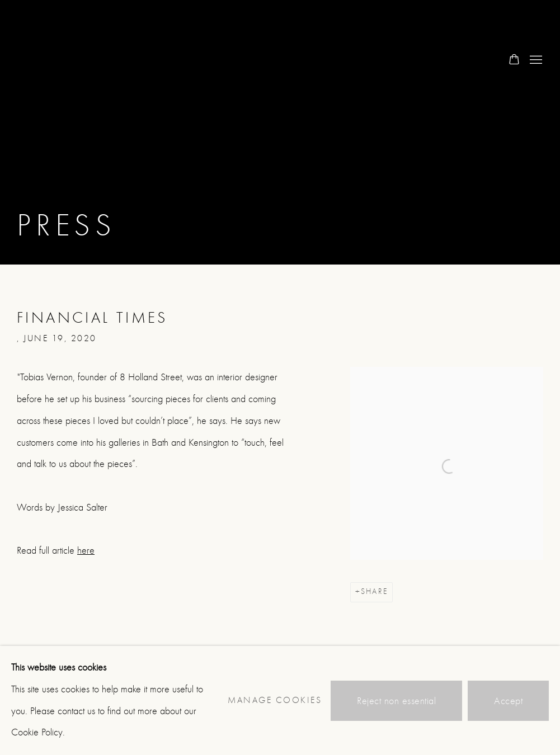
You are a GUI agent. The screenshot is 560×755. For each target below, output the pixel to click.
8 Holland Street (62, 60)
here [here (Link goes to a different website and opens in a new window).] (86, 551)
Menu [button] (535, 60)
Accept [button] (508, 701)
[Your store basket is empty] (514, 60)
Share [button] (374, 592)
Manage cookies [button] (275, 700)
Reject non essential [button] (396, 701)
